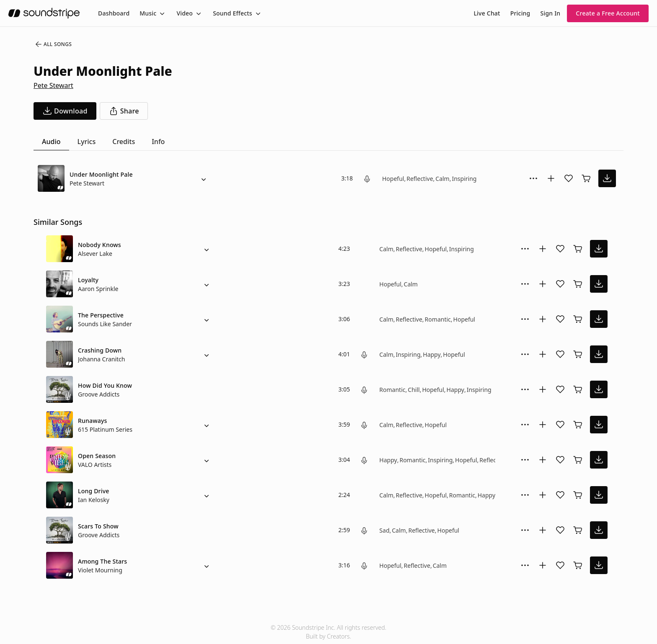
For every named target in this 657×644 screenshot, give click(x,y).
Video (185, 13)
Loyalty (88, 280)
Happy (432, 354)
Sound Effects (233, 13)
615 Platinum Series (105, 429)
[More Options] (533, 178)
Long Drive (94, 491)
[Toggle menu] (161, 13)
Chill (414, 390)
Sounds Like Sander (105, 324)
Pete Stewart (53, 85)
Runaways (93, 421)
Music (148, 13)
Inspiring (464, 179)
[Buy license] (586, 178)
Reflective (420, 179)
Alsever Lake (95, 254)
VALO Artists (95, 465)
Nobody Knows (100, 245)
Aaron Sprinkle (98, 289)
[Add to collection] (551, 178)
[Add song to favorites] (569, 178)
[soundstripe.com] (44, 13)
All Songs (53, 44)
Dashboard (114, 13)
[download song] (65, 111)
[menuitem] (114, 13)
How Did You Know (105, 385)
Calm (442, 179)
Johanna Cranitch (102, 359)
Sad (384, 530)
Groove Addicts (99, 394)
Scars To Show (98, 526)
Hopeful (393, 179)
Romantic (438, 319)
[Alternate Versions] (204, 178)
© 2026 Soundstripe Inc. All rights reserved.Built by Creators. (328, 632)
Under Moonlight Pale (101, 174)
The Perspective (101, 315)
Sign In (551, 13)
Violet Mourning (100, 570)
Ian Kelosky (94, 500)
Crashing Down (100, 350)
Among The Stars (102, 561)
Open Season (97, 456)
